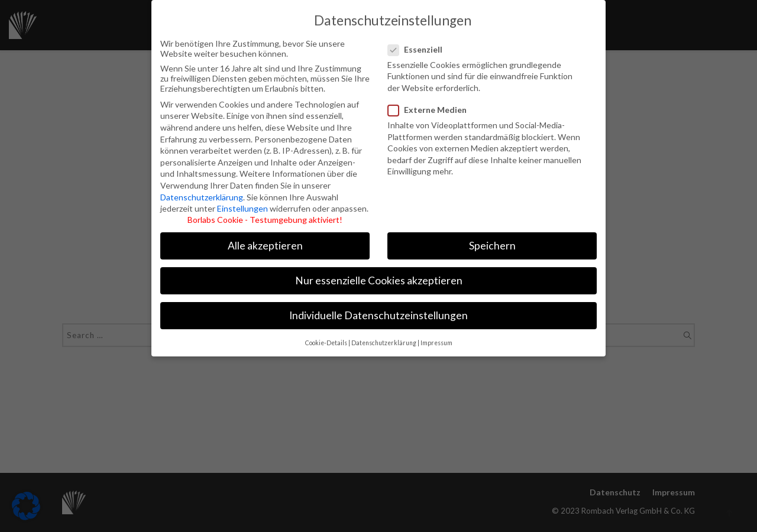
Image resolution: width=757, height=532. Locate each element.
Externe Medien (428, 107)
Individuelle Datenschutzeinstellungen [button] (378, 313)
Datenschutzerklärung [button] (384, 340)
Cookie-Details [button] (326, 340)
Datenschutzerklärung (202, 194)
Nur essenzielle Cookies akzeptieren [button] (379, 278)
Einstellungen (242, 205)
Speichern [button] (492, 243)
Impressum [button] (436, 340)
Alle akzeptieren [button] (265, 243)
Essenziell (421, 46)
